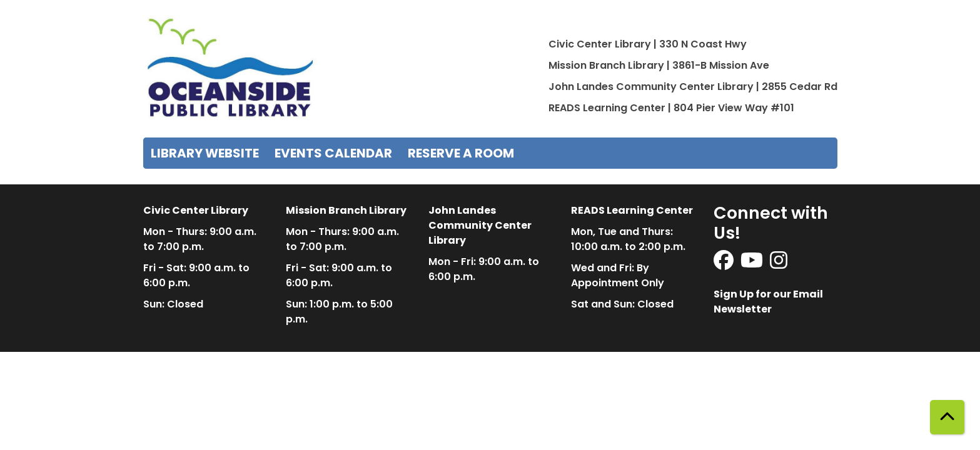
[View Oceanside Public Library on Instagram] (779, 264)
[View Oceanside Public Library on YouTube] (753, 264)
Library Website (205, 153)
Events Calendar (333, 153)
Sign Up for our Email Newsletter (768, 302)
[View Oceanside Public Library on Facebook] (725, 264)
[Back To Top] (947, 417)
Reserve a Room (461, 153)
